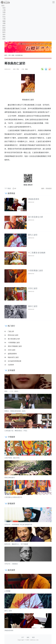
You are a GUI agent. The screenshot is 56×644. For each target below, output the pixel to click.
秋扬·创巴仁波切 (13, 357)
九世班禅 (11, 365)
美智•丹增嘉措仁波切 (15, 346)
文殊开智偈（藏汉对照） (13, 458)
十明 (9, 55)
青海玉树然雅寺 (10, 478)
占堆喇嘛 (7, 591)
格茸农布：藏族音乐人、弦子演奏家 (16, 544)
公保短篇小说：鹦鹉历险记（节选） (16, 431)
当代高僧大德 (19, 55)
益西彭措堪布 (12, 354)
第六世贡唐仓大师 (35, 217)
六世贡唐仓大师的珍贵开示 (13, 497)
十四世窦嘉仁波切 (35, 271)
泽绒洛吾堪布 (34, 199)
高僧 (13, 55)
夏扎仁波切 (33, 235)
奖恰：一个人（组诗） (12, 391)
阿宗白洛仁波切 (13, 335)
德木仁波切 (33, 306)
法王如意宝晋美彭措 (15, 361)
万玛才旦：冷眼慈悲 (11, 564)
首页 (6, 55)
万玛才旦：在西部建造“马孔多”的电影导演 (18, 524)
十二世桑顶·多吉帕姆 (37, 253)
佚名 (26, 69)
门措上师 (11, 331)
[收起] (54, 2)
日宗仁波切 (33, 288)
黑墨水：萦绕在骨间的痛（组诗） (16, 411)
